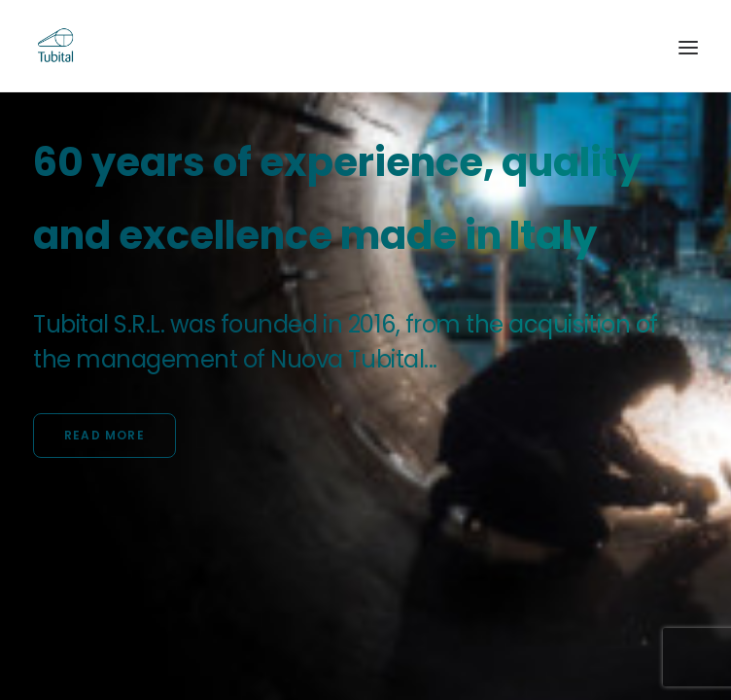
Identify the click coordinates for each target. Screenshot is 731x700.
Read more (104, 435)
